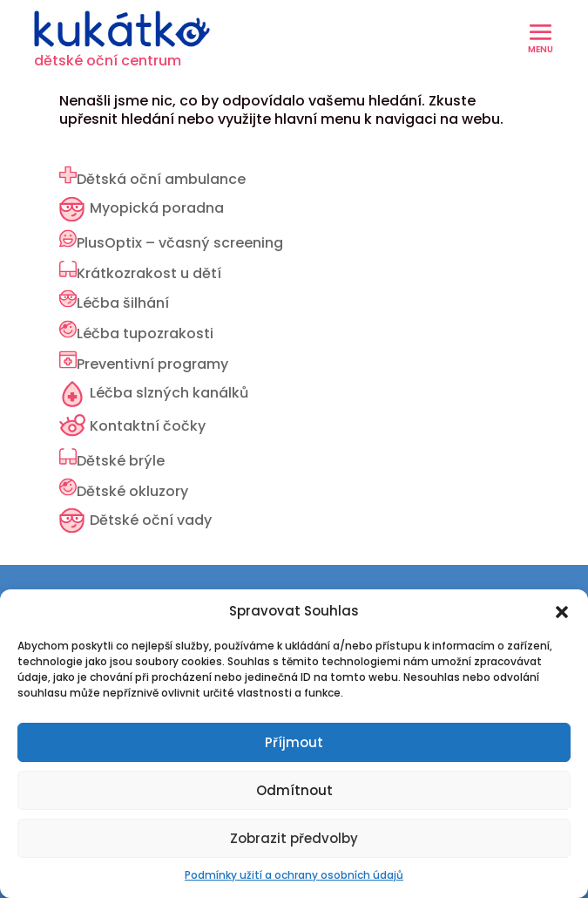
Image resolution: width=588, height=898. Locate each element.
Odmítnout (294, 790)
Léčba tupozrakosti (145, 333)
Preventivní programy (152, 364)
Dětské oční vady (151, 520)
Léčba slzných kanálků (169, 393)
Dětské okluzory (132, 491)
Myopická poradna (157, 208)
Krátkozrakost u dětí (149, 273)
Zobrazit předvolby (294, 838)
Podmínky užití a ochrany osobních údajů (294, 875)
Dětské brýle (121, 461)
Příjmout (294, 742)
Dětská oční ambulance (161, 179)
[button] (562, 612)
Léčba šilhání (123, 303)
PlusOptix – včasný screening (180, 243)
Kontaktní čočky (148, 426)
